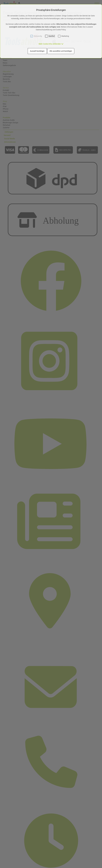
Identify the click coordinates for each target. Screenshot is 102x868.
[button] (51, 44)
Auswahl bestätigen (37, 51)
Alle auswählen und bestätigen (61, 51)
